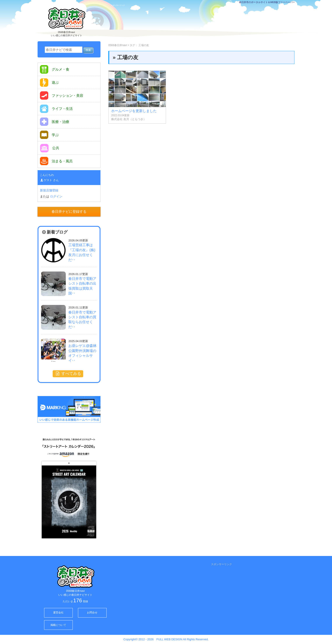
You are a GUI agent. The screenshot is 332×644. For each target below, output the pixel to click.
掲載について (58, 625)
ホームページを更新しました (134, 111)
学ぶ (49, 135)
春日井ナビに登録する (69, 212)
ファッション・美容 (62, 96)
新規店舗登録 (49, 190)
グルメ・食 (55, 69)
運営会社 (58, 613)
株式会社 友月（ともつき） (129, 119)
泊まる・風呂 (56, 161)
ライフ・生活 (56, 109)
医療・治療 (55, 122)
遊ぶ (49, 82)
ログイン (56, 196)
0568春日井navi (118, 45)
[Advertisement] (204, 23)
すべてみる (68, 374)
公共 (50, 148)
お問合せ (92, 613)
